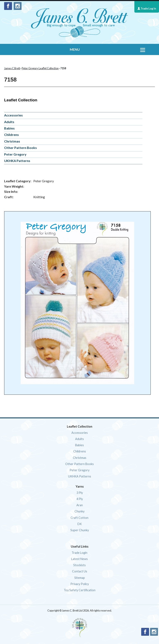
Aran (80, 505)
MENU (75, 49)
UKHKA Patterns (17, 161)
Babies (9, 128)
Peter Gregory (15, 154)
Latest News (79, 559)
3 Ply (80, 493)
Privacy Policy (80, 584)
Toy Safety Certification (80, 590)
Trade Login (79, 553)
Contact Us (80, 571)
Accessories (13, 115)
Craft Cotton (79, 518)
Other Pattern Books (20, 148)
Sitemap (80, 578)
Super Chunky (80, 530)
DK (80, 524)
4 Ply (80, 499)
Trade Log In (147, 8)
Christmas (12, 141)
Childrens (11, 135)
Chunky (79, 511)
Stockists (79, 565)
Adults (9, 122)
